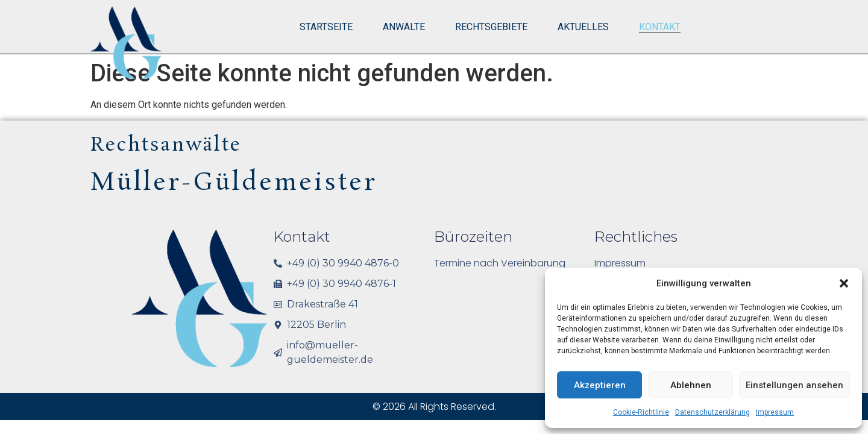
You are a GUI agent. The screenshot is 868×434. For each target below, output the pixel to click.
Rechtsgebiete (491, 27)
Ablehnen (691, 385)
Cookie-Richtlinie (641, 412)
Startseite (326, 27)
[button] (844, 283)
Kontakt (660, 27)
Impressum (775, 412)
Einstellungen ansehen (794, 385)
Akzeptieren (600, 385)
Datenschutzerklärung (712, 412)
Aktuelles (583, 27)
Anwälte (404, 27)
